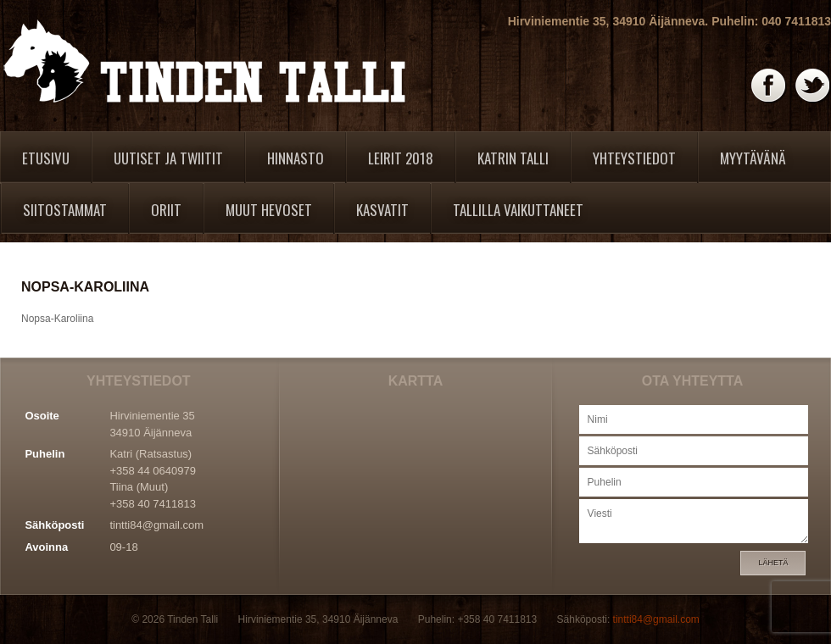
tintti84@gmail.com (156, 525)
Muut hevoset (269, 210)
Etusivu (46, 158)
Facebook (769, 86)
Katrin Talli (513, 158)
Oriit (166, 210)
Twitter (813, 86)
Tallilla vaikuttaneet (518, 210)
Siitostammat (65, 210)
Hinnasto (296, 158)
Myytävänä (753, 158)
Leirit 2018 (401, 158)
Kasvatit (382, 210)
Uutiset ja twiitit (168, 158)
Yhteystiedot (634, 158)
